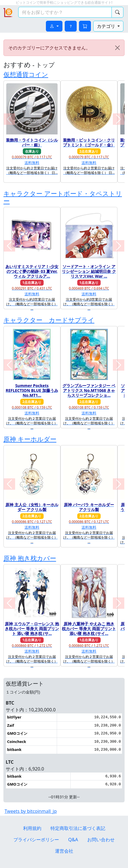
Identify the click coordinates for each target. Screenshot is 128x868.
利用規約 (32, 828)
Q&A (73, 840)
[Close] (117, 48)
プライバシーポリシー (36, 840)
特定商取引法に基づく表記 (78, 828)
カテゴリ (107, 26)
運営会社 (64, 851)
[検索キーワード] (65, 12)
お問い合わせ (101, 840)
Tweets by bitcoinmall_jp (31, 811)
